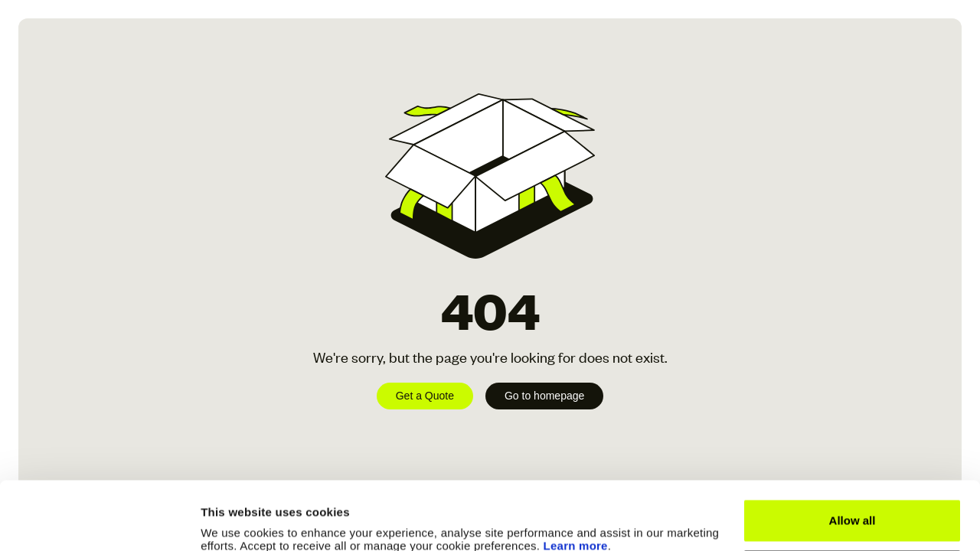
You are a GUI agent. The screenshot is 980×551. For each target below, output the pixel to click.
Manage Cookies (853, 506)
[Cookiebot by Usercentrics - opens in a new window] (99, 521)
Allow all (853, 456)
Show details (236, 521)
